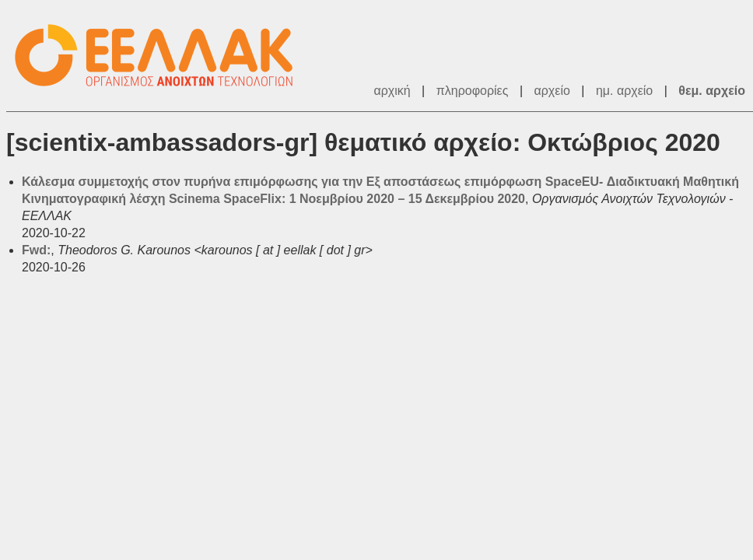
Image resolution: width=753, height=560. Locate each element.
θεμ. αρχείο (712, 91)
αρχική (392, 91)
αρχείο (552, 91)
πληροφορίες (473, 91)
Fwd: (36, 250)
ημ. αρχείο (624, 91)
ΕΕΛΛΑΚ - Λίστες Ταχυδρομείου (162, 56)
